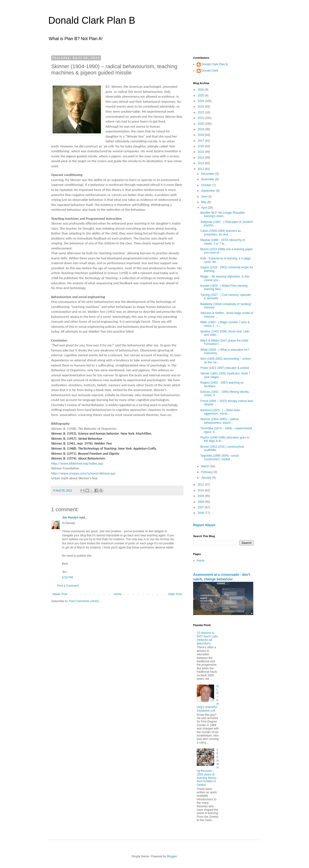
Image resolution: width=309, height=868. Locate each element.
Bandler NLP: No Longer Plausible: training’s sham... (223, 214)
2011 (201, 485)
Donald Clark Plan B (92, 20)
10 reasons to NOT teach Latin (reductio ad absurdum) (207, 638)
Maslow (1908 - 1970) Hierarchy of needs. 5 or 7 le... (223, 242)
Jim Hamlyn (70, 518)
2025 (201, 95)
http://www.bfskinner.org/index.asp (77, 463)
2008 (201, 502)
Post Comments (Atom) (84, 601)
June (205, 197)
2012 (201, 169)
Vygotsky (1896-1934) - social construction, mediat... (219, 457)
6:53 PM (67, 577)
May (204, 202)
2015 (201, 152)
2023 (201, 107)
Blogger (172, 856)
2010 (201, 490)
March (206, 466)
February (207, 472)
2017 (201, 141)
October (207, 185)
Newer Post (60, 594)
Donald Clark (210, 71)
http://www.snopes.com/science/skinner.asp (83, 473)
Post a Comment (68, 586)
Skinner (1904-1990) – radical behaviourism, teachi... (219, 421)
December (208, 174)
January (207, 478)
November (208, 179)
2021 (201, 118)
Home (118, 594)
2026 (201, 90)
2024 (201, 101)
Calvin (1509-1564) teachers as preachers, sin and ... (221, 233)
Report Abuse (204, 525)
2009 (201, 496)
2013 (201, 163)
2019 (201, 129)
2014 (201, 158)
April (204, 208)
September (209, 191)
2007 (201, 507)
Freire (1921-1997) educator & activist (225, 368)
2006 (201, 513)
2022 (201, 112)
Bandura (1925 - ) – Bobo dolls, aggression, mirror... (221, 412)
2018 (201, 135)
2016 (201, 146)
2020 (201, 124)
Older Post (175, 594)
